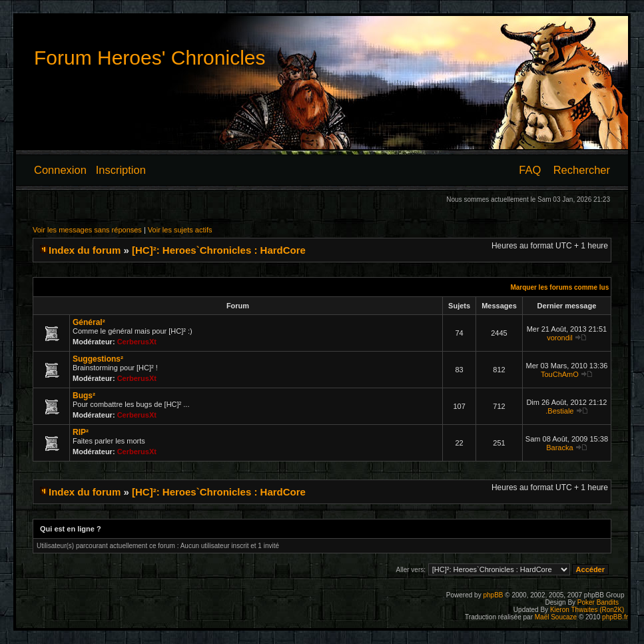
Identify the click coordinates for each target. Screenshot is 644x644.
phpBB (493, 595)
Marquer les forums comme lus (559, 287)
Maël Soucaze (556, 617)
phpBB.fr (615, 617)
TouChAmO (560, 374)
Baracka (559, 448)
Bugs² (84, 396)
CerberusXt (137, 342)
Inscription (121, 170)
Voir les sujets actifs (180, 230)
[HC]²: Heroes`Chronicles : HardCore (219, 250)
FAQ (530, 170)
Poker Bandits (598, 602)
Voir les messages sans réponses (87, 230)
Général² (89, 322)
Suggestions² (98, 359)
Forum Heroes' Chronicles (150, 58)
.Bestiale (559, 411)
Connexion (60, 170)
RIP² (81, 432)
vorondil (560, 338)
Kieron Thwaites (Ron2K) (587, 610)
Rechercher (582, 170)
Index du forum (85, 250)
